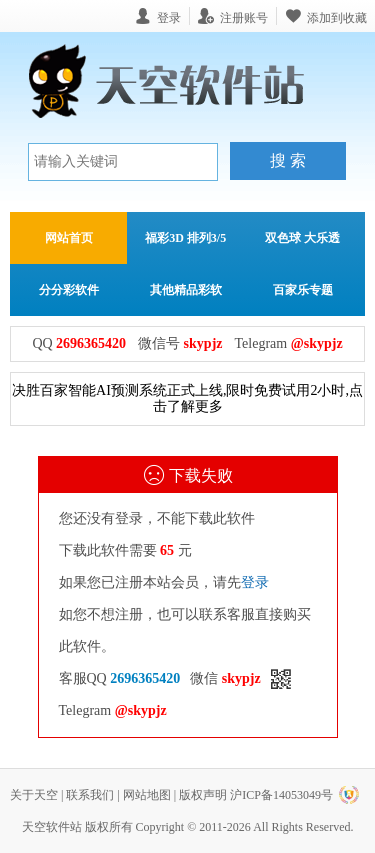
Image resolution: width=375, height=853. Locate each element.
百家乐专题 (303, 290)
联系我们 (90, 795)
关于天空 (34, 795)
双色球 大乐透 (302, 238)
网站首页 (69, 238)
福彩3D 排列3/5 (185, 238)
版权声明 (203, 795)
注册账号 (244, 17)
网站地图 (147, 795)
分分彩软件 (69, 290)
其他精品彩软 (186, 290)
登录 (255, 582)
